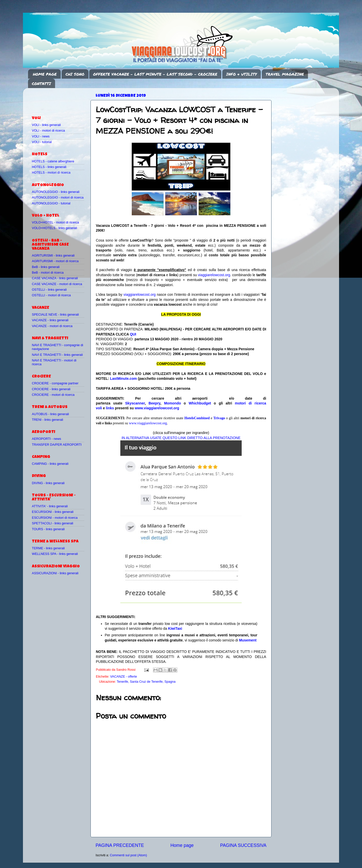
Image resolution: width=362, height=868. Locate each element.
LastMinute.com (123, 379)
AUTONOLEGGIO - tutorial (51, 203)
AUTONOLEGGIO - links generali (56, 192)
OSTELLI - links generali (49, 290)
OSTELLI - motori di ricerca (51, 295)
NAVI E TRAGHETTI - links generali (57, 355)
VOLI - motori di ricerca (48, 131)
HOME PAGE (45, 74)
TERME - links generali (48, 548)
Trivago (219, 418)
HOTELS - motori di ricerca (51, 173)
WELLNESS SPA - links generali (55, 554)
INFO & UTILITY (241, 74)
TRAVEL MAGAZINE (285, 74)
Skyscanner (135, 403)
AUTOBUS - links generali (50, 414)
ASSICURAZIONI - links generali (55, 573)
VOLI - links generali (46, 125)
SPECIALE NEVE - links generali (55, 315)
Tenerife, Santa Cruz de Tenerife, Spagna (146, 682)
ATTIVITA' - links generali (50, 506)
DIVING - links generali (48, 483)
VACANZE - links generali (50, 320)
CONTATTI (41, 83)
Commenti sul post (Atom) (128, 855)
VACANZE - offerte (124, 677)
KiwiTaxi (175, 628)
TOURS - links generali (48, 529)
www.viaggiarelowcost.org (157, 408)
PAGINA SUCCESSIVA (243, 845)
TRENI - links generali (47, 420)
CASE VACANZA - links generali (55, 278)
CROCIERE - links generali (51, 389)
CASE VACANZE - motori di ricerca (57, 284)
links (110, 408)
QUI (133, 334)
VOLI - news (41, 136)
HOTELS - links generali (49, 167)
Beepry (154, 403)
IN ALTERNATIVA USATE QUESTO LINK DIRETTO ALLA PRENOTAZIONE (181, 438)
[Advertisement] (62, 100)
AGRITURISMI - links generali (53, 256)
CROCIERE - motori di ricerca (53, 395)
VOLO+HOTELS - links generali (54, 228)
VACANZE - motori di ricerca (52, 326)
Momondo (173, 403)
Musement (248, 640)
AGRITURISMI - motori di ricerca (55, 261)
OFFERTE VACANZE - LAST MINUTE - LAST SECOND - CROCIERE (155, 74)
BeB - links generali (46, 267)
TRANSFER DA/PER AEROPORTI (57, 445)
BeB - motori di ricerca (48, 273)
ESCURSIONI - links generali (53, 512)
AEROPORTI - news (47, 439)
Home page (182, 845)
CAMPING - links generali (50, 464)
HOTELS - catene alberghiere (53, 161)
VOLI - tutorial (42, 142)
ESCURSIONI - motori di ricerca (55, 518)
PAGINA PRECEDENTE (120, 845)
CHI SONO (75, 74)
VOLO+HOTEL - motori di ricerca (55, 222)
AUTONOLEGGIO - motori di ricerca (58, 198)
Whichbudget (200, 403)
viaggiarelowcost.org (214, 275)
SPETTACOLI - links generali (53, 523)
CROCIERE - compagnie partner (55, 383)
